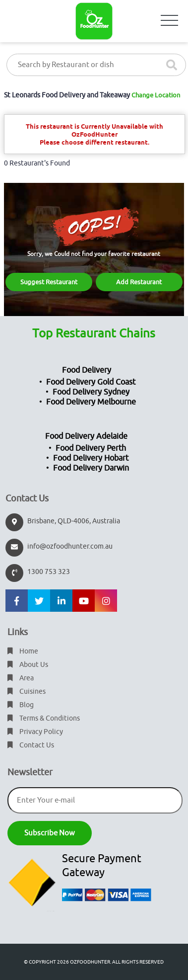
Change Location (156, 95)
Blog (21, 705)
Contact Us (31, 745)
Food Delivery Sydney (91, 392)
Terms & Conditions (44, 718)
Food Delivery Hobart (91, 458)
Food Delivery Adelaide (86, 436)
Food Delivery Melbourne (91, 402)
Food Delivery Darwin (91, 468)
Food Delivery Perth (91, 448)
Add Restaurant (139, 282)
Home (23, 651)
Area (21, 678)
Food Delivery (87, 370)
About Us (28, 665)
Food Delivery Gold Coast (91, 382)
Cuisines (27, 692)
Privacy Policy (35, 732)
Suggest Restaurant (49, 282)
